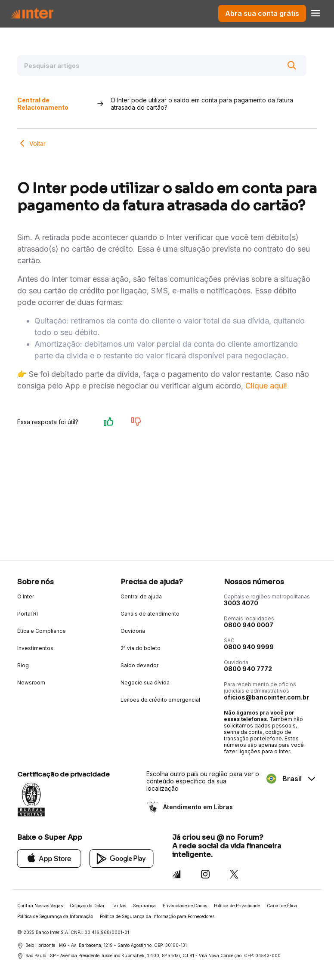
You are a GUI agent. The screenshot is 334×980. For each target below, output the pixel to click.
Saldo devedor (139, 665)
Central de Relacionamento (43, 104)
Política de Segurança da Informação (55, 916)
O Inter (26, 596)
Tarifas (119, 906)
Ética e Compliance (42, 631)
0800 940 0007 (249, 625)
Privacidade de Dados (185, 906)
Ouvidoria (133, 631)
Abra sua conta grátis (262, 13)
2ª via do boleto (141, 648)
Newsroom (31, 683)
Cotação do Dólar (87, 906)
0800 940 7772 (248, 669)
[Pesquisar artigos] (162, 65)
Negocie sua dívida (145, 683)
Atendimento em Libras (197, 807)
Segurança (144, 906)
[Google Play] (122, 858)
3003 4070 (241, 603)
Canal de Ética (282, 906)
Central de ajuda (141, 596)
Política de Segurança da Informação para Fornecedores (157, 916)
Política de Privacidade (237, 906)
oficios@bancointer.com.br (266, 697)
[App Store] (49, 858)
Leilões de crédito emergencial (160, 700)
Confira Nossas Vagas (40, 906)
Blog (23, 665)
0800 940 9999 (249, 647)
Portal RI (28, 614)
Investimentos (35, 648)
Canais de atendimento (150, 614)
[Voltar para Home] (32, 13)
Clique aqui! (266, 386)
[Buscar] (292, 65)
